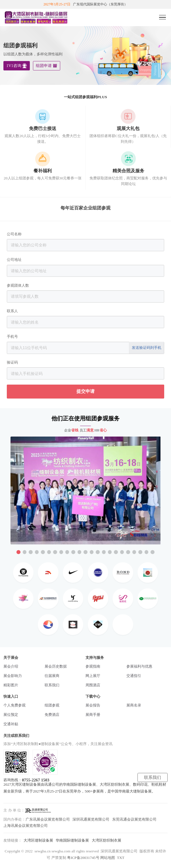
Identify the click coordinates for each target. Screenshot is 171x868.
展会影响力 (13, 676)
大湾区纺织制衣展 (107, 840)
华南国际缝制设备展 (72, 840)
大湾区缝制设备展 (38, 840)
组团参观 (52, 705)
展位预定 (11, 715)
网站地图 (108, 858)
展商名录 (134, 705)
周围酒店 (93, 685)
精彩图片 (11, 685)
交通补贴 (11, 724)
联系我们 (52, 685)
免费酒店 (52, 715)
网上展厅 (93, 676)
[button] (18, 552)
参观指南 (93, 666)
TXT (121, 858)
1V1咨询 (14, 66)
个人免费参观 (14, 705)
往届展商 (52, 676)
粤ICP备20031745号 (83, 858)
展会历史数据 (56, 666)
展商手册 (93, 715)
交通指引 (134, 676)
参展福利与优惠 (139, 666)
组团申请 (44, 66)
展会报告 (93, 705)
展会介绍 (11, 666)
